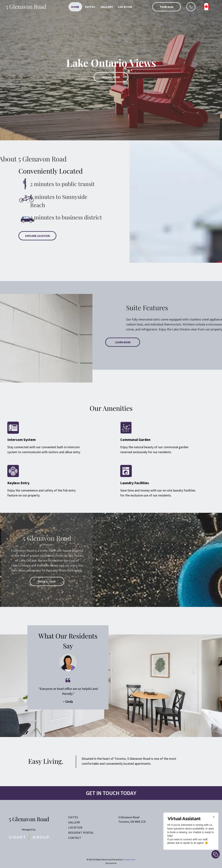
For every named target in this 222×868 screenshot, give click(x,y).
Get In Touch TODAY (111, 793)
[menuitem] (75, 7)
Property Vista (129, 859)
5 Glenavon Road (26, 7)
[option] (111, 70)
